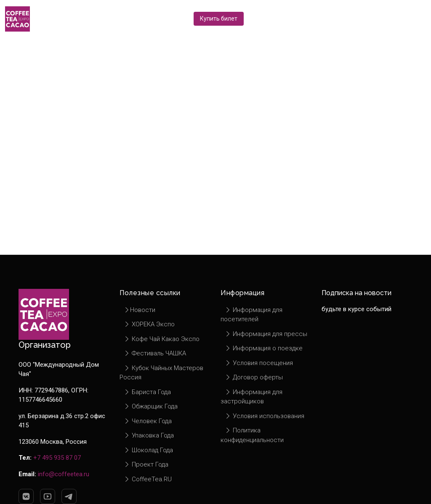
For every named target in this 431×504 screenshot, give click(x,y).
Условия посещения (259, 363)
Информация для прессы (266, 334)
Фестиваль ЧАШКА (155, 353)
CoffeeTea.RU (148, 479)
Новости (140, 310)
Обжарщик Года (151, 406)
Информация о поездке (264, 348)
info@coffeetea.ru (64, 474)
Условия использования (265, 416)
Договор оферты (254, 377)
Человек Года (148, 421)
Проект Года (146, 464)
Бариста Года (147, 392)
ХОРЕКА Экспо (149, 324)
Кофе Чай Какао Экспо (162, 339)
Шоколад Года (148, 450)
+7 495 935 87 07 (57, 458)
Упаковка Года (149, 435)
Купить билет (219, 19)
